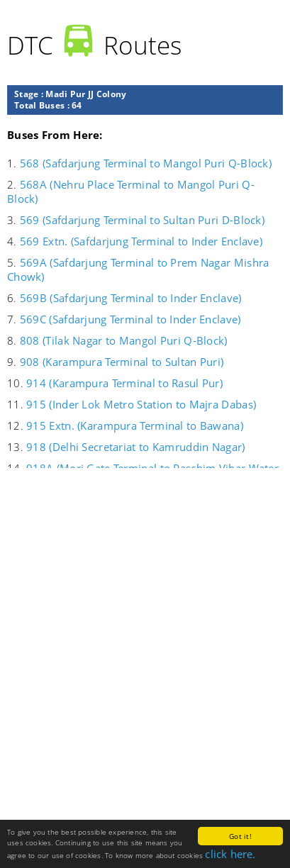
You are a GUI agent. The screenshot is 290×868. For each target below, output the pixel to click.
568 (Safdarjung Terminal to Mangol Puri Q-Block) (146, 163)
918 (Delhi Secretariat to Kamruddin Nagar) (135, 447)
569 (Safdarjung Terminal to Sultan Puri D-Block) (142, 220)
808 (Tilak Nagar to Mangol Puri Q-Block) (124, 340)
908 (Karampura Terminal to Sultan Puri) (122, 362)
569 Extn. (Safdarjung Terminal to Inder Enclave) (141, 241)
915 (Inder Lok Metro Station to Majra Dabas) (141, 404)
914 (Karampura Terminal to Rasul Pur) (124, 383)
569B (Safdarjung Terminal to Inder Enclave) (131, 298)
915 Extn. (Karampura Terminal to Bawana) (135, 425)
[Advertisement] (145, 649)
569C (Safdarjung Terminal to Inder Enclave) (130, 319)
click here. (230, 854)
